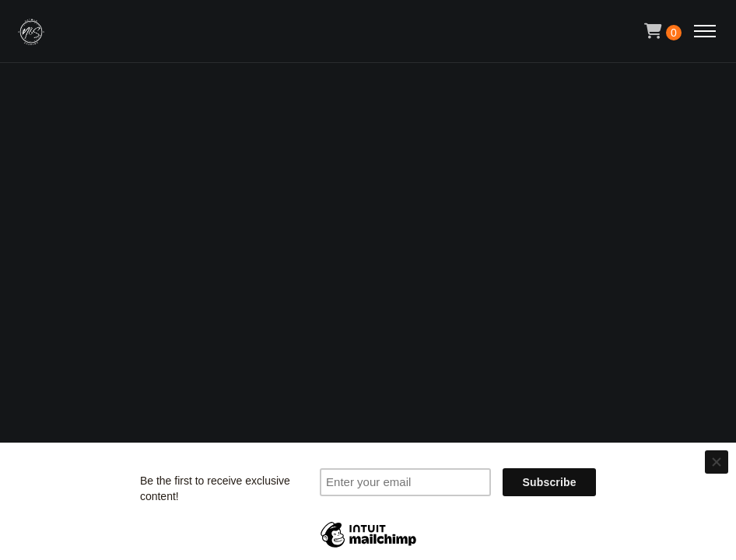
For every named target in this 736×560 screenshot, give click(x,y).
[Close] (717, 462)
